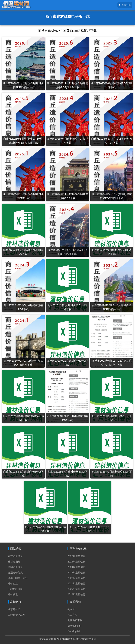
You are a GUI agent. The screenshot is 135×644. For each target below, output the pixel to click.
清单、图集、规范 (18, 578)
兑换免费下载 (75, 620)
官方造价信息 (15, 556)
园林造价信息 (15, 567)
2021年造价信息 (76, 583)
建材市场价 (14, 562)
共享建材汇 (14, 609)
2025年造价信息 (76, 562)
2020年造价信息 (76, 589)
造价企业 (13, 583)
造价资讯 (13, 594)
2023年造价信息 (76, 573)
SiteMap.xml (74, 626)
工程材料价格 (15, 589)
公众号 (71, 609)
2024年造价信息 (76, 567)
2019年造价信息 (76, 594)
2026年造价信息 (76, 556)
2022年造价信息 (76, 578)
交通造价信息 (15, 573)
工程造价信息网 (17, 615)
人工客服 (72, 615)
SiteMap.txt (74, 631)
